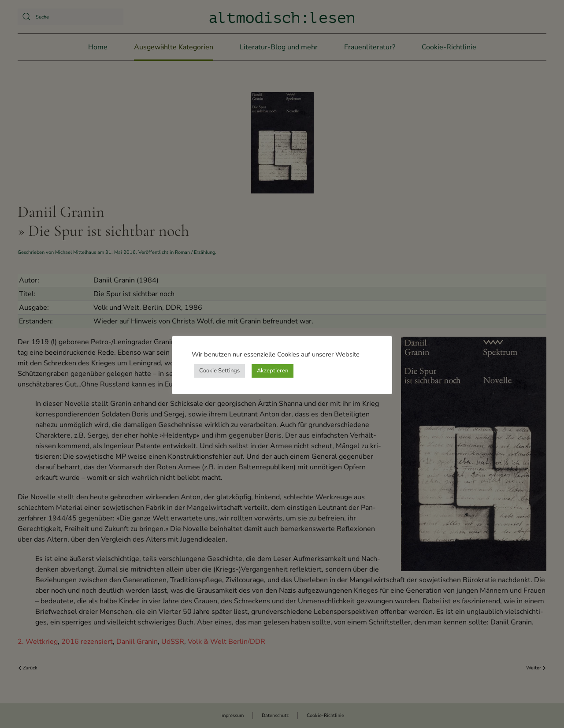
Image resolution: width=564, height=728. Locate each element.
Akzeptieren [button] (273, 371)
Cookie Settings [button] (219, 371)
